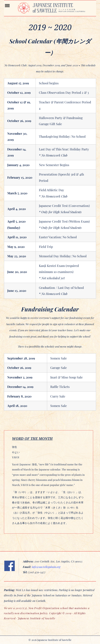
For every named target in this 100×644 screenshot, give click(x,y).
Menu (11, 5)
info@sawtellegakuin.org (46, 567)
